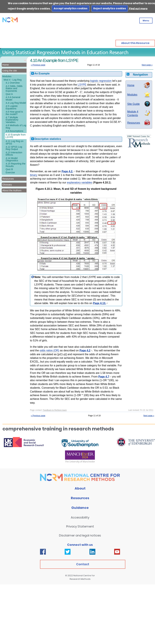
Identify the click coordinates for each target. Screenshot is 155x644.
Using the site (10, 71)
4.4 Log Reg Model (16, 103)
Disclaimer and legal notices (80, 535)
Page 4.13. (100, 303)
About (80, 488)
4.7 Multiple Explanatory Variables (12, 120)
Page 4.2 (86, 350)
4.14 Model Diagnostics (12, 159)
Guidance (80, 508)
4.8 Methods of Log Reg (16, 127)
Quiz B (9, 169)
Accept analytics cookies (71, 8)
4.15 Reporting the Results (15, 165)
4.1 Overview (13, 83)
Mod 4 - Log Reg (13, 80)
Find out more (138, 8)
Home (5, 65)
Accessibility (80, 517)
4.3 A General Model (13, 98)
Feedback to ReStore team (55, 410)
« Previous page (38, 65)
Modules (7, 76)
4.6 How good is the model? (14, 113)
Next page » (147, 65)
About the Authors (12, 190)
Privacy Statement (80, 526)
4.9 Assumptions (14, 131)
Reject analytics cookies (110, 8)
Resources (134, 123)
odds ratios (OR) (49, 350)
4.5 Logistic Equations (12, 107)
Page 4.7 (105, 377)
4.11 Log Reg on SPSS (14, 142)
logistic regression (101, 81)
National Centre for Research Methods (82, 577)
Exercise (10, 172)
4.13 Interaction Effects (14, 154)
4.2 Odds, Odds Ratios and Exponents (14, 88)
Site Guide (134, 104)
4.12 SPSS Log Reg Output (14, 148)
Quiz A (9, 94)
